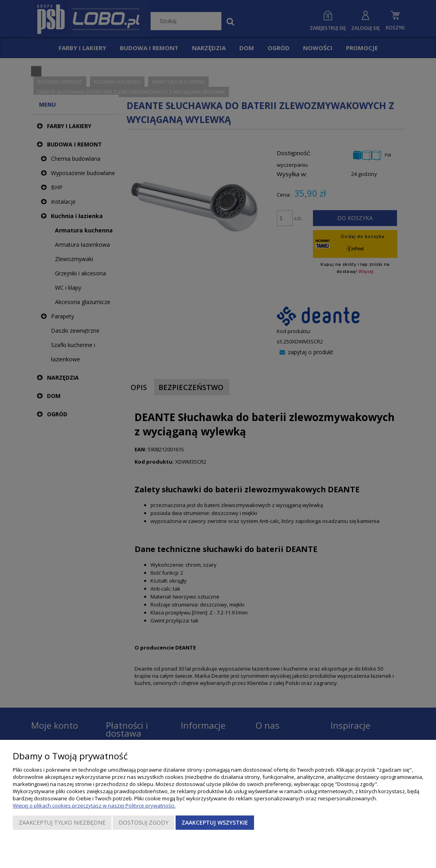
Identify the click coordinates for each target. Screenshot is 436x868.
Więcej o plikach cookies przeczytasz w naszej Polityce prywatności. (94, 806)
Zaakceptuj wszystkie (215, 822)
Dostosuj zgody (144, 822)
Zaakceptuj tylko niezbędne (62, 822)
